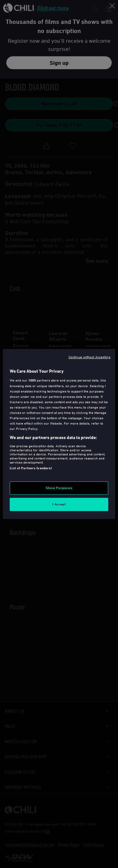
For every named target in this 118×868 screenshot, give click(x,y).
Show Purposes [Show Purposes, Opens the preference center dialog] (59, 488)
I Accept (59, 504)
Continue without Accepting (90, 357)
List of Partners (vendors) (31, 468)
